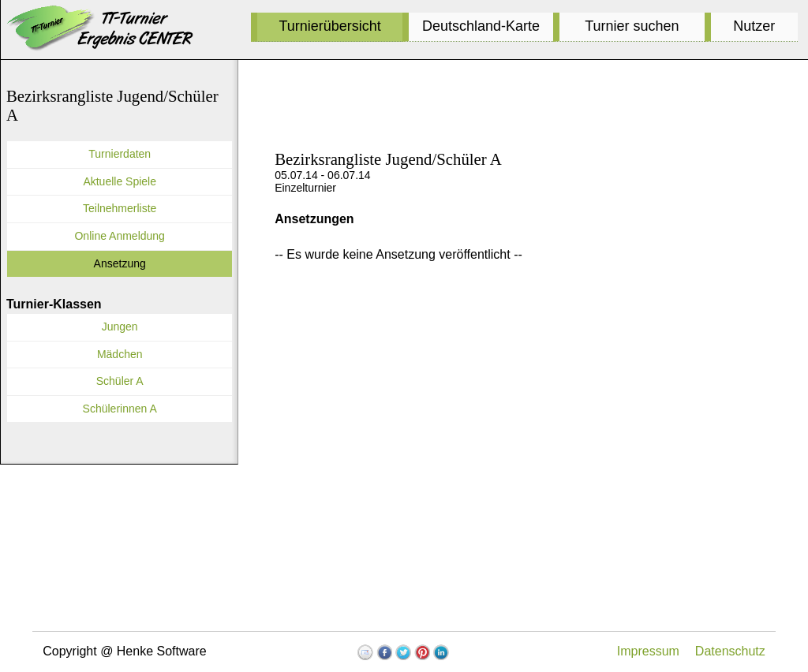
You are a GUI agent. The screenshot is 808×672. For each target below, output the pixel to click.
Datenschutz (730, 651)
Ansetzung (120, 263)
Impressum (648, 651)
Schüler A (120, 381)
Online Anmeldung (119, 236)
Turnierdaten (120, 154)
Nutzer (754, 26)
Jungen (120, 327)
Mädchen (120, 354)
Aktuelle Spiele (120, 181)
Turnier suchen (632, 26)
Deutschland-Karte (481, 26)
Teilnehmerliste (120, 208)
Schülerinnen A (120, 409)
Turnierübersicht (329, 26)
